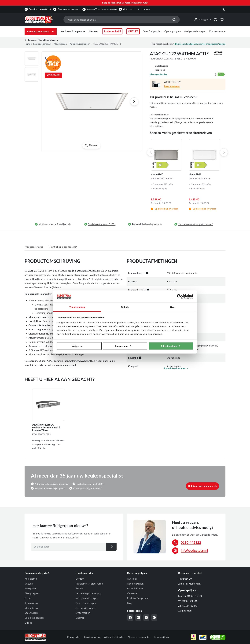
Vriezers (29, 584)
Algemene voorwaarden (139, 637)
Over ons (132, 579)
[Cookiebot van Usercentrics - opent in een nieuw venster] (179, 296)
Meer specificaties (158, 74)
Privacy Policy (74, 637)
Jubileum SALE (112, 31)
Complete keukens (35, 618)
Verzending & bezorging (88, 593)
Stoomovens (31, 603)
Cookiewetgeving (92, 637)
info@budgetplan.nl (194, 550)
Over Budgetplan (152, 31)
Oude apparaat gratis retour (69, 9)
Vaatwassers (31, 613)
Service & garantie (86, 608)
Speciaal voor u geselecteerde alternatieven (181, 133)
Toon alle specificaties (175, 368)
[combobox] (121, 20)
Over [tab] (173, 307)
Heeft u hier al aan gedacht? (63, 247)
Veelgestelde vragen (195, 31)
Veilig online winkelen (114, 637)
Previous (151, 152)
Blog (130, 603)
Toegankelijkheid (162, 637)
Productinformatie (34, 247)
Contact (80, 579)
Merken (94, 31)
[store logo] (42, 20)
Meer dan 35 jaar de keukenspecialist (102, 9)
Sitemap (80, 618)
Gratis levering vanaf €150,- (40, 9)
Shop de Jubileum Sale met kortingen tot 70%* (125, 3)
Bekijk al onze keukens (200, 486)
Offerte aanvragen (86, 603)
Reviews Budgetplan (138, 598)
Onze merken (83, 613)
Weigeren (77, 346)
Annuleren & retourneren (89, 584)
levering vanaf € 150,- (102, 224)
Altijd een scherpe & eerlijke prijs (136, 9)
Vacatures (133, 593)
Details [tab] (125, 307)
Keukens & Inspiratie (73, 31)
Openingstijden (173, 31)
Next (224, 152)
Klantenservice (217, 31)
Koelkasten (31, 579)
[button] (203, 20)
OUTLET (133, 31)
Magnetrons (31, 608)
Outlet (28, 623)
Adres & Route (135, 588)
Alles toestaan (169, 346)
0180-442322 (191, 543)
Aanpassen (123, 346)
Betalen (80, 588)
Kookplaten (31, 588)
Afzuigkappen (32, 593)
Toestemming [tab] (77, 307)
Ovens (28, 598)
